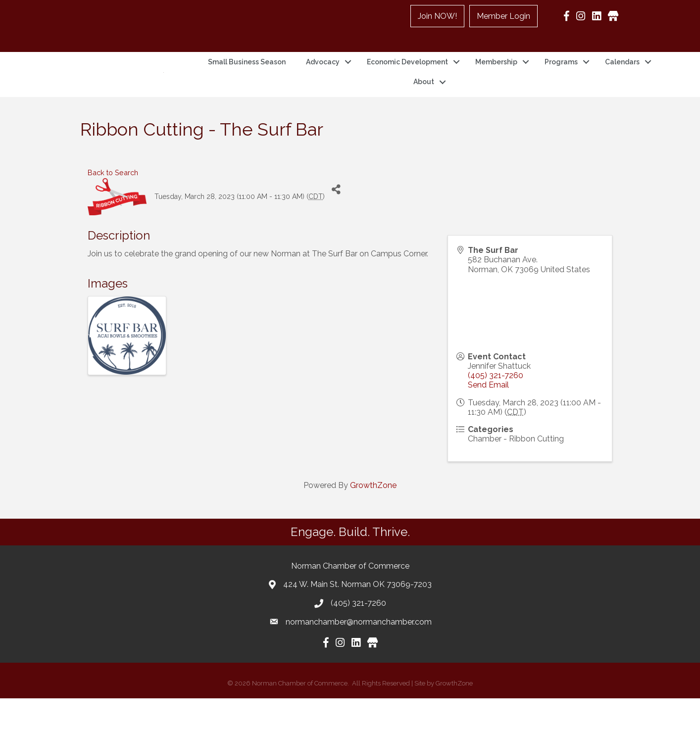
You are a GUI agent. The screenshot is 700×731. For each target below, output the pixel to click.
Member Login (503, 16)
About (424, 98)
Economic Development (407, 78)
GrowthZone (373, 518)
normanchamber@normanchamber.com (359, 654)
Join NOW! (437, 16)
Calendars (622, 78)
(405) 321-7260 (496, 408)
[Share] (336, 222)
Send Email (488, 417)
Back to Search (113, 205)
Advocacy (323, 78)
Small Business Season (247, 78)
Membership (496, 78)
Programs (561, 78)
